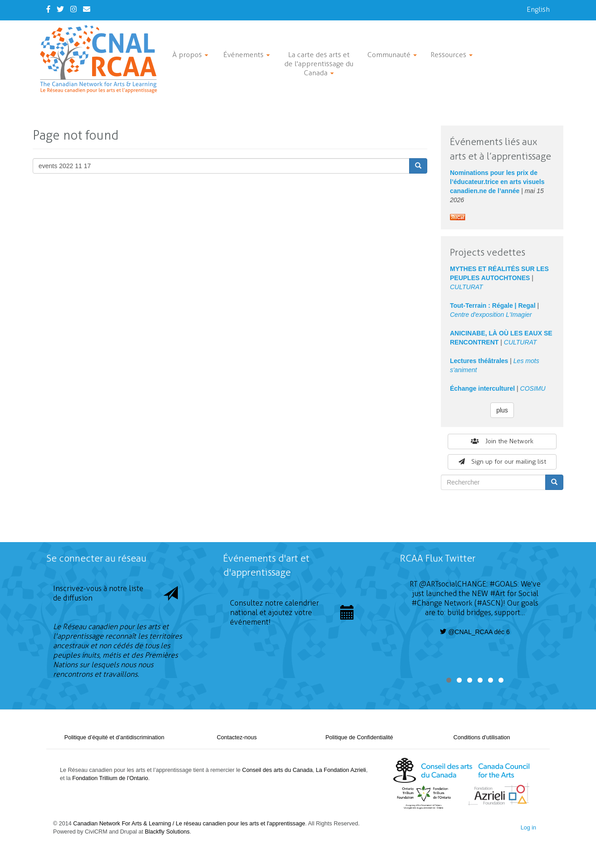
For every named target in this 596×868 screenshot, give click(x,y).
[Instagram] (73, 9)
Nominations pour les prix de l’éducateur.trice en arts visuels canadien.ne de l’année (497, 182)
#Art (498, 594)
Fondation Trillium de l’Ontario (110, 778)
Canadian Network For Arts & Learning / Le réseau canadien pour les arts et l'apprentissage (189, 824)
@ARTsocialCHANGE (453, 584)
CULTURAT (467, 287)
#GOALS (503, 584)
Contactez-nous (237, 737)
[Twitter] (60, 9)
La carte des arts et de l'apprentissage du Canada (319, 64)
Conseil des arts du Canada (277, 770)
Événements (247, 55)
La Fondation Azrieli (341, 770)
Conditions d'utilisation (482, 737)
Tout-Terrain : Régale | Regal (493, 305)
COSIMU (533, 388)
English (538, 9)
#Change (427, 603)
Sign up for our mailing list (502, 462)
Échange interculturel (482, 388)
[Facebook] (48, 9)
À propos (190, 55)
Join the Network (502, 441)
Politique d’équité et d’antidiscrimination (115, 737)
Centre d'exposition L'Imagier (491, 315)
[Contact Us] (87, 9)
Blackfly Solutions (167, 832)
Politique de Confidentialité (359, 737)
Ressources (452, 55)
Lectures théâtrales (479, 361)
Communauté (392, 55)
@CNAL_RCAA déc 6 (475, 632)
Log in (528, 828)
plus (502, 410)
